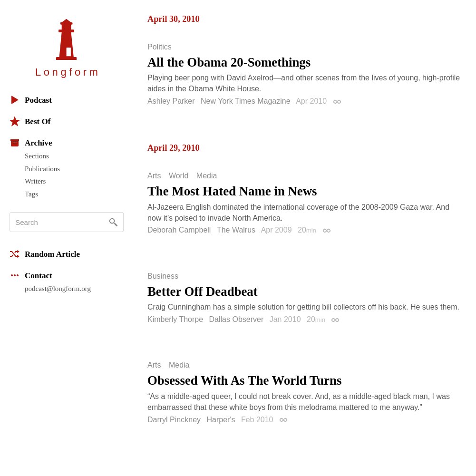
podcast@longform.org (58, 289)
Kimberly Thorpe (175, 319)
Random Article (45, 254)
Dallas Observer (237, 319)
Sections (37, 156)
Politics (160, 47)
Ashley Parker (171, 101)
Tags (31, 194)
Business (163, 276)
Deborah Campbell (179, 230)
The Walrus (236, 230)
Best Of (30, 121)
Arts (154, 176)
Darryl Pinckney (174, 420)
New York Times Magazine (246, 101)
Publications (42, 169)
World (179, 176)
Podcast (31, 100)
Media (207, 176)
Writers (35, 181)
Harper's (221, 420)
